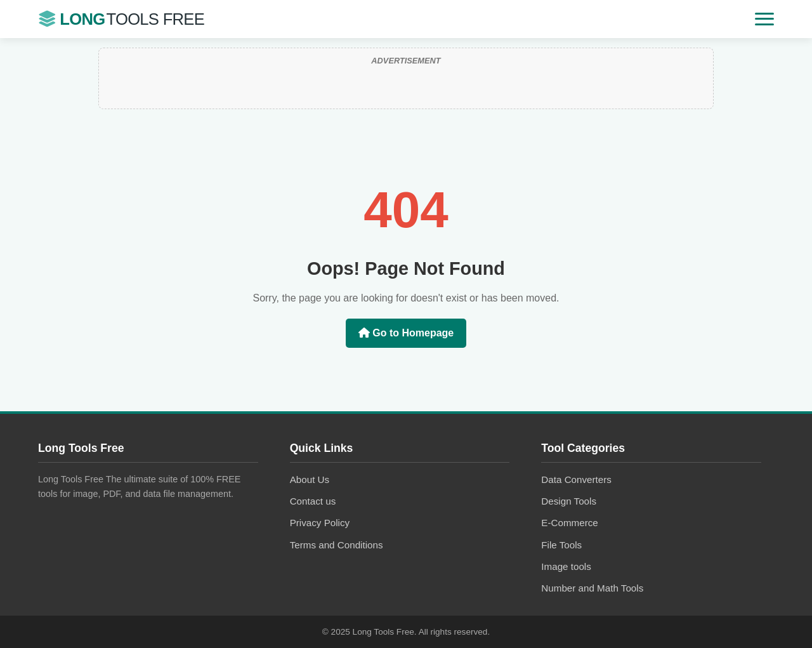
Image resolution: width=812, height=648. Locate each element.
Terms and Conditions (337, 545)
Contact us (313, 501)
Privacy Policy (320, 523)
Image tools (566, 566)
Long (121, 19)
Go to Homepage (406, 333)
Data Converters (576, 479)
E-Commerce (569, 523)
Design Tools (569, 501)
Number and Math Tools (592, 588)
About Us (310, 479)
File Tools (561, 545)
